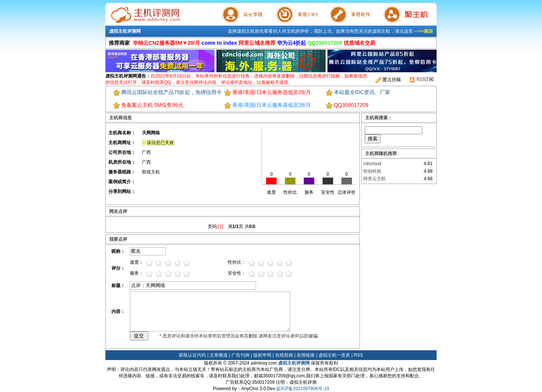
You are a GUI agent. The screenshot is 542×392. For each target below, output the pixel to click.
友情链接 (306, 355)
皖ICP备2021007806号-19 (303, 389)
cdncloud (372, 164)
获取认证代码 (192, 355)
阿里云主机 (375, 179)
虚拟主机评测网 (125, 31)
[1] (220, 226)
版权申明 (262, 355)
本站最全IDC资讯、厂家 (362, 92)
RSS (359, 355)
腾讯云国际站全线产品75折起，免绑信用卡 (172, 92)
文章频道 (219, 355)
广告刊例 (241, 355)
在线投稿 (284, 355)
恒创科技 (372, 171)
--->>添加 (423, 31)
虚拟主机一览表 (334, 355)
